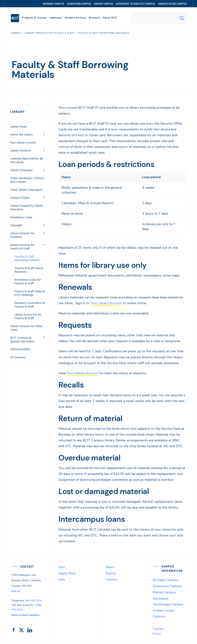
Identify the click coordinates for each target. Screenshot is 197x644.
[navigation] (17, 18)
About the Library (21, 135)
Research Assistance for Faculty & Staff (30, 305)
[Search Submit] (182, 18)
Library (18, 112)
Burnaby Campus (165, 580)
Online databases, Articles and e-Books (27, 180)
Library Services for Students (22, 235)
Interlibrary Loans (21, 217)
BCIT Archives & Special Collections (22, 340)
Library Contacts (21, 151)
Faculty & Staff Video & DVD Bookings (30, 293)
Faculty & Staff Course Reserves (29, 270)
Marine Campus (164, 592)
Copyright (16, 225)
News (110, 567)
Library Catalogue (21, 170)
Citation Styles (20, 198)
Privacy (157, 634)
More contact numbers (26, 615)
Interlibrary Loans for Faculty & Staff (28, 282)
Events (111, 573)
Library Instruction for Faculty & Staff (28, 316)
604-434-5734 (34, 601)
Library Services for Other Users (26, 328)
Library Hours (19, 127)
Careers (111, 579)
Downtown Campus (167, 586)
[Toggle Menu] (44, 134)
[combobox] (159, 18)
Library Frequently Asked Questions (26, 208)
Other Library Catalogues (26, 190)
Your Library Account (23, 143)
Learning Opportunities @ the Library (26, 160)
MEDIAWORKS (20, 349)
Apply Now (67, 573)
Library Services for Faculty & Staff (22, 247)
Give (62, 579)
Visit (62, 567)
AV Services (18, 357)
